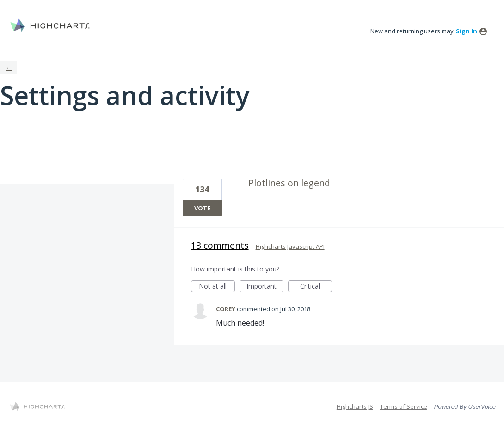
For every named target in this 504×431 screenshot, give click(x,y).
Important (265, 287)
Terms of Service (404, 406)
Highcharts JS (355, 406)
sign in (467, 31)
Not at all (217, 287)
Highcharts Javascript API (290, 246)
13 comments (220, 245)
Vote (202, 208)
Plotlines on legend (289, 183)
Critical (316, 287)
